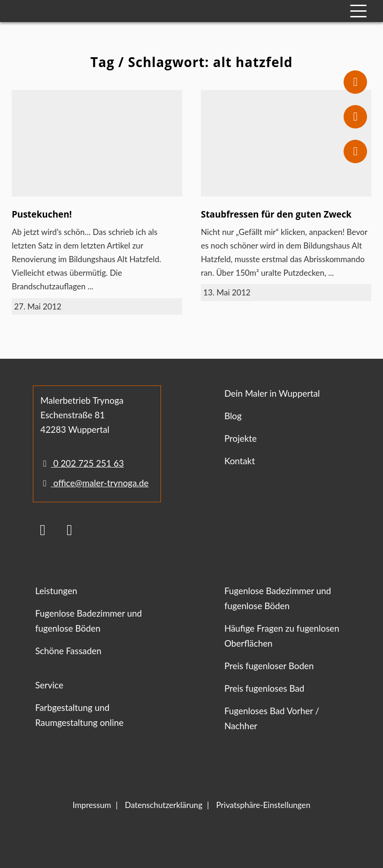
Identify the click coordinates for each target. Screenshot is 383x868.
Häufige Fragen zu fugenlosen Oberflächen (282, 636)
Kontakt (240, 461)
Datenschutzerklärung (164, 805)
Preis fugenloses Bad (264, 688)
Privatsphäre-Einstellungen (263, 805)
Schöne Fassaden (68, 651)
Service (49, 685)
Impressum (92, 805)
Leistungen (56, 591)
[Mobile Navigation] (358, 11)
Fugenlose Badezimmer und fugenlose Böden (88, 621)
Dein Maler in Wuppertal (272, 393)
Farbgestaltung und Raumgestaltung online (79, 715)
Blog (233, 416)
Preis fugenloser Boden (269, 666)
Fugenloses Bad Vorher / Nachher (272, 718)
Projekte (241, 438)
